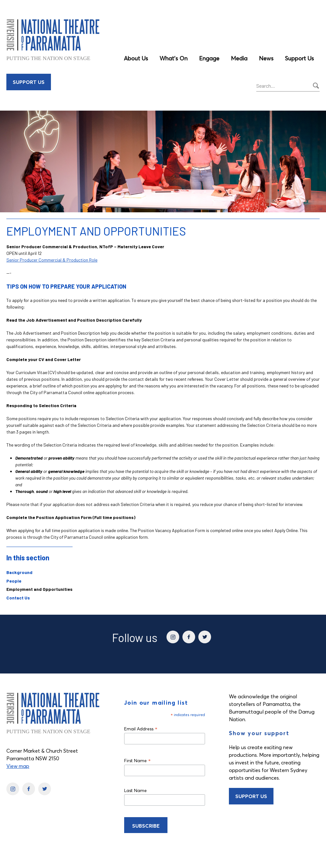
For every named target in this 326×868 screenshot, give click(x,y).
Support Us (299, 58)
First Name (138, 760)
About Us (136, 58)
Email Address (141, 729)
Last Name (135, 790)
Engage (209, 58)
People (14, 581)
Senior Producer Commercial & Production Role (52, 260)
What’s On (174, 58)
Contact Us (18, 598)
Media (239, 58)
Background (19, 572)
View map (18, 766)
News (266, 58)
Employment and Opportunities (39, 589)
